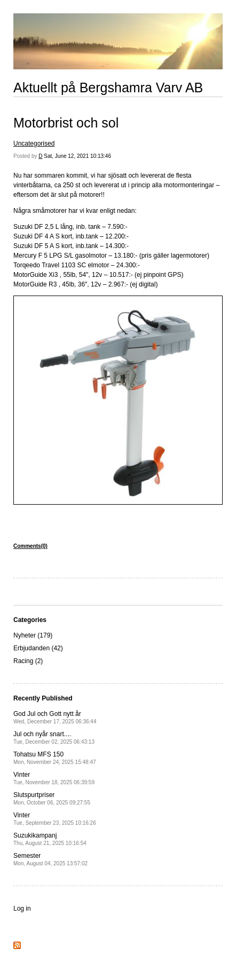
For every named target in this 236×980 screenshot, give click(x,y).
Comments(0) (30, 546)
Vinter (54, 778)
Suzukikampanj (50, 839)
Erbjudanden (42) (38, 648)
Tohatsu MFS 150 (55, 758)
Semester (50, 859)
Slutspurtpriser (52, 798)
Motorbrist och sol (66, 123)
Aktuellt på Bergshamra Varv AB (108, 87)
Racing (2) (28, 661)
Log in (22, 909)
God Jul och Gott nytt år (55, 717)
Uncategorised (34, 144)
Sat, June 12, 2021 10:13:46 (77, 156)
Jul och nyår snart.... (54, 738)
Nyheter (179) (33, 635)
